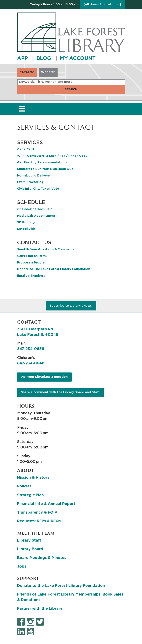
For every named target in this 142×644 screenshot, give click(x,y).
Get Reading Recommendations (42, 163)
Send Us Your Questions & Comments (46, 250)
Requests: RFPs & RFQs (39, 521)
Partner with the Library (40, 609)
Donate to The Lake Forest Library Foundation (54, 269)
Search (71, 90)
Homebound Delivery (33, 176)
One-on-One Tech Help (35, 209)
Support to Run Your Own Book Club (45, 169)
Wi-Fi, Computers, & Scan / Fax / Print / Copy (52, 156)
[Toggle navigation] (22, 109)
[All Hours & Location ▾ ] (102, 4)
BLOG (45, 58)
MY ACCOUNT (78, 58)
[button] (54, 5)
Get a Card (26, 149)
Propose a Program (32, 263)
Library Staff (29, 541)
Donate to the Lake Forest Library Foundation (61, 586)
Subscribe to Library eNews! (71, 306)
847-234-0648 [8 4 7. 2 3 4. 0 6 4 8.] (31, 363)
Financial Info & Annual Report (46, 504)
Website (48, 72)
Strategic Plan (30, 495)
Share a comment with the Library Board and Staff (60, 392)
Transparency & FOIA (37, 513)
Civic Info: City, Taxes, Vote (38, 189)
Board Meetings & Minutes (42, 558)
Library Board (30, 549)
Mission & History (33, 478)
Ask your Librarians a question (44, 377)
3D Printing (26, 222)
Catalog (27, 72)
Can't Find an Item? (32, 256)
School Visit (26, 229)
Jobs (22, 567)
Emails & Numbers (31, 276)
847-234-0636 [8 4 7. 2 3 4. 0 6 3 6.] (31, 349)
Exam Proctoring (30, 182)
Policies (24, 486)
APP (23, 58)
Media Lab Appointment (36, 216)
